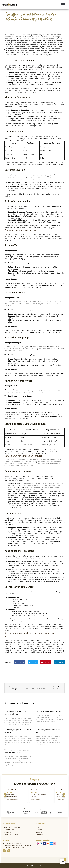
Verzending (40, 834)
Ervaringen (39, 832)
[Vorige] (4, 795)
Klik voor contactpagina (10, 834)
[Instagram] (9, 851)
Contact (39, 827)
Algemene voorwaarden (30, 860)
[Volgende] (65, 795)
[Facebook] (4, 851)
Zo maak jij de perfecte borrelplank (49, 711)
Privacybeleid (43, 860)
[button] (63, 5)
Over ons (39, 830)
